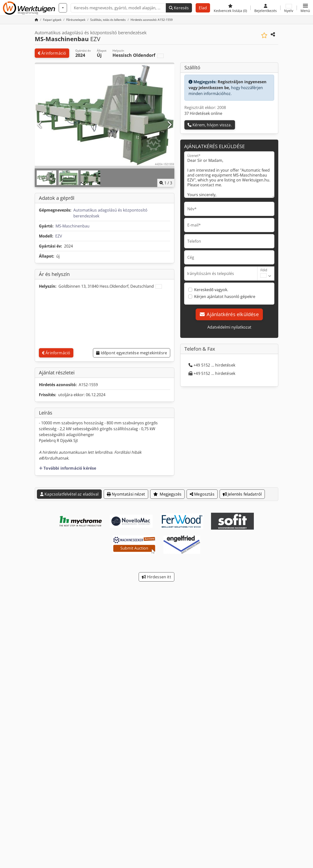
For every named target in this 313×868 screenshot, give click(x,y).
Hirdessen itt (156, 577)
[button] (305, 8)
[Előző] (40, 125)
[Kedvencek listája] (230, 8)
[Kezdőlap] (36, 20)
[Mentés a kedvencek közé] (264, 35)
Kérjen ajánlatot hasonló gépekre (225, 297)
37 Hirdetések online (203, 113)
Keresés (179, 8)
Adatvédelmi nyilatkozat (229, 327)
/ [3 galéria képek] (166, 183)
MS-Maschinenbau (73, 226)
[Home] (52, 20)
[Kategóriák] (63, 8)
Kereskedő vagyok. (211, 290)
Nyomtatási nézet (126, 494)
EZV (59, 236)
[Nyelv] (289, 8)
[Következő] (169, 125)
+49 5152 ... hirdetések (212, 365)
